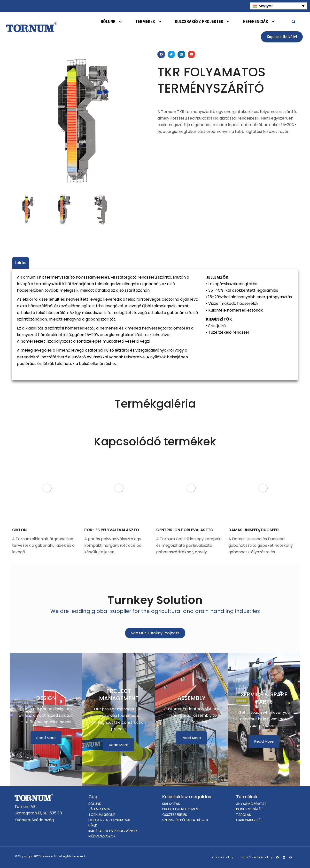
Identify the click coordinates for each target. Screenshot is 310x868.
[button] (161, 55)
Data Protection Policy (256, 857)
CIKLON (19, 530)
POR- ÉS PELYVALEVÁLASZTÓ (112, 530)
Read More (46, 738)
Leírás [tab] (21, 263)
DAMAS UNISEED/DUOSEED (254, 530)
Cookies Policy (223, 857)
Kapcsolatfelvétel (282, 37)
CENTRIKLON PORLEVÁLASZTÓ (185, 530)
